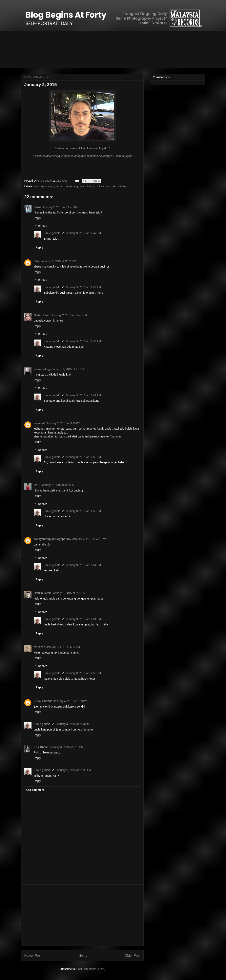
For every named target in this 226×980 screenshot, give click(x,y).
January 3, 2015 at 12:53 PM (83, 673)
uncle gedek (52, 233)
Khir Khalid (41, 747)
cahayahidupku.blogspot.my (53, 539)
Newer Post (33, 956)
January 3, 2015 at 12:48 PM (83, 287)
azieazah (40, 647)
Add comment (35, 790)
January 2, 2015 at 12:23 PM (58, 261)
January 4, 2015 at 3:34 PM (72, 724)
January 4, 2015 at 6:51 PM (67, 747)
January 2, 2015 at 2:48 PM (69, 369)
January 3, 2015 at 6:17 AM (63, 647)
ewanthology (42, 369)
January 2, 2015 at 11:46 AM (60, 207)
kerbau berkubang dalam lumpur (76, 186)
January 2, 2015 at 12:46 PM (69, 315)
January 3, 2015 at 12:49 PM (83, 395)
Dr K (37, 485)
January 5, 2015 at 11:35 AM (73, 770)
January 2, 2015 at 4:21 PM (89, 539)
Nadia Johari (42, 315)
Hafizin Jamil (42, 593)
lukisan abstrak (106, 186)
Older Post (132, 956)
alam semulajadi (44, 186)
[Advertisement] (82, 915)
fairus (38, 207)
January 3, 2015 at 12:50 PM (83, 457)
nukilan (121, 186)
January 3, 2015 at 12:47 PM (83, 233)
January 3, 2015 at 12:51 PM (83, 565)
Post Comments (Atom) (91, 969)
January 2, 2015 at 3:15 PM (63, 423)
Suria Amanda (43, 701)
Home (83, 956)
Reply (37, 218)
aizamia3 (40, 423)
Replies (43, 226)
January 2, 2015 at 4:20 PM (58, 485)
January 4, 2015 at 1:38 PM (70, 701)
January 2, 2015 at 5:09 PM (69, 593)
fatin (37, 261)
